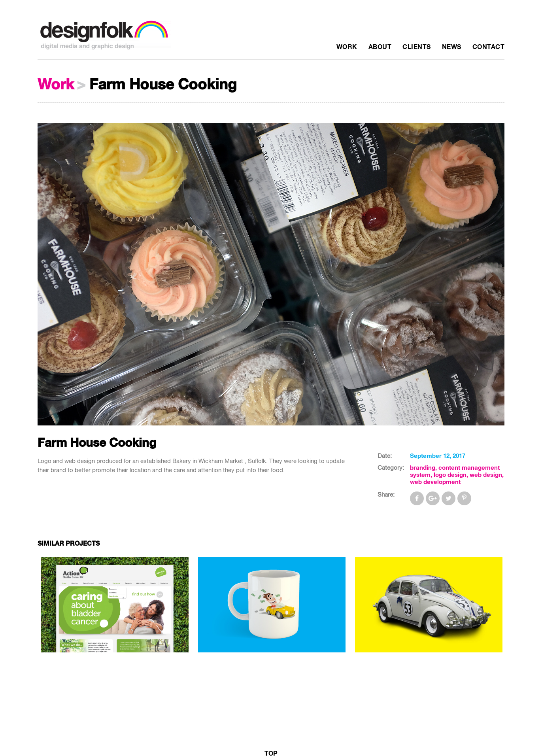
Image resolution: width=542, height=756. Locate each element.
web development (435, 482)
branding (423, 468)
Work (347, 47)
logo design (450, 475)
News (452, 47)
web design (486, 475)
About (380, 47)
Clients (417, 47)
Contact (489, 47)
